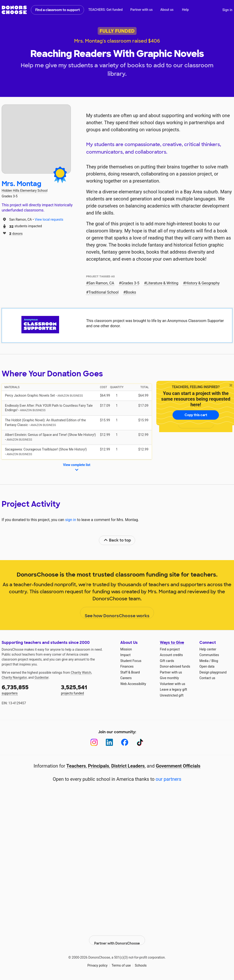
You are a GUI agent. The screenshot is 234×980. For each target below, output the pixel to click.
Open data (207, 666)
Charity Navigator (14, 677)
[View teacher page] (36, 139)
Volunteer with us (173, 684)
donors (16, 233)
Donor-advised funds (175, 666)
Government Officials (178, 766)
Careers (126, 678)
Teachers (76, 766)
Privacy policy (97, 961)
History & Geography (202, 283)
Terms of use (121, 961)
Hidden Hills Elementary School (25, 191)
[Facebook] (125, 742)
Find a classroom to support (58, 10)
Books (131, 292)
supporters (28, 689)
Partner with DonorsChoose (117, 936)
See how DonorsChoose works (117, 613)
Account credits (171, 655)
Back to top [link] (117, 540)
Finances (127, 666)
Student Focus (131, 661)
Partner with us (142, 10)
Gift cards (167, 661)
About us (167, 10)
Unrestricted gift (172, 695)
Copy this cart (196, 415)
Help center (208, 649)
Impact (125, 655)
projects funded (87, 689)
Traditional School (104, 292)
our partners (168, 779)
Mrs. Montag (21, 184)
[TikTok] (140, 742)
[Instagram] (94, 742)
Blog (215, 661)
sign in (71, 520)
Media (204, 661)
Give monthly (169, 678)
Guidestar (42, 677)
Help (185, 10)
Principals (99, 766)
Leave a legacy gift (173, 689)
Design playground (213, 672)
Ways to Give (172, 643)
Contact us (207, 678)
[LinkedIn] (109, 742)
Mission (126, 649)
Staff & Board (130, 672)
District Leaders (128, 766)
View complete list (77, 468)
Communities (209, 655)
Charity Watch (81, 673)
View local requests (49, 219)
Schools (141, 961)
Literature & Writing (162, 283)
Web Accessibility (133, 684)
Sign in (227, 10)
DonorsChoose (14, 10)
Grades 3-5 (130, 283)
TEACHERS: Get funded (105, 10)
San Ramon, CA (101, 283)
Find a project (170, 649)
